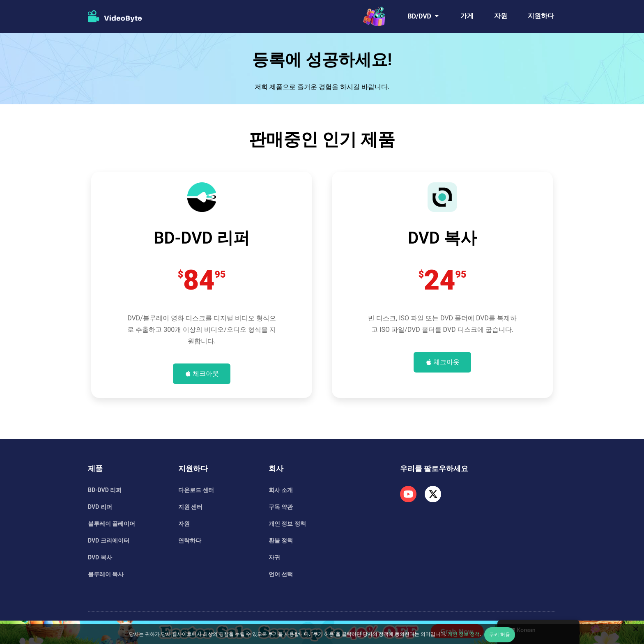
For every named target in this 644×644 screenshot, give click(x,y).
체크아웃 (206, 374)
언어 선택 (281, 574)
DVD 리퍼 (100, 507)
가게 (467, 16)
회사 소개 (281, 490)
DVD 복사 (100, 557)
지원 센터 (190, 507)
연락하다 (190, 540)
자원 (501, 16)
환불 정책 (281, 540)
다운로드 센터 (196, 490)
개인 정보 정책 (287, 524)
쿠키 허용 (500, 635)
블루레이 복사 (106, 574)
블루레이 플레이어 (112, 524)
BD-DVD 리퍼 (105, 490)
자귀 (274, 557)
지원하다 (541, 16)
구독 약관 (281, 507)
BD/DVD (419, 16)
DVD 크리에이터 (109, 540)
